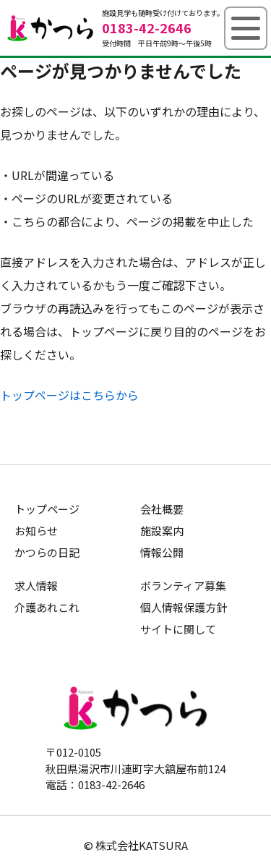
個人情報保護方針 (184, 607)
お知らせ (36, 531)
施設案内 (162, 531)
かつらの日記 (47, 552)
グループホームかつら (51, 28)
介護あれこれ (47, 607)
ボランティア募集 (183, 586)
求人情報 (36, 586)
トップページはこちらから (69, 395)
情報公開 (162, 552)
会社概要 (162, 509)
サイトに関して (178, 629)
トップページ (47, 509)
